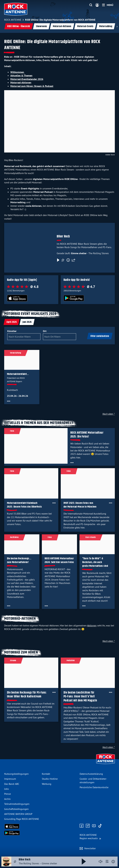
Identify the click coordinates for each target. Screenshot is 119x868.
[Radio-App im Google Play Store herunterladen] (88, 298)
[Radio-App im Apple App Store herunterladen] (31, 298)
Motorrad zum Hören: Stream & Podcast (32, 86)
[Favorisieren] (63, 260)
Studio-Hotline (50, 779)
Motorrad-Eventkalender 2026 (27, 79)
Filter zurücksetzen (100, 336)
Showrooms (42, 26)
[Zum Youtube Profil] (94, 826)
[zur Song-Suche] (107, 861)
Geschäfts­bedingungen (16, 809)
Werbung (47, 784)
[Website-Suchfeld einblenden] (91, 5)
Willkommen (18, 72)
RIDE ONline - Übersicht (19, 26)
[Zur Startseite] (106, 764)
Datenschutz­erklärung (91, 774)
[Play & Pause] (58, 260)
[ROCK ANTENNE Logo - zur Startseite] (16, 9)
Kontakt (46, 774)
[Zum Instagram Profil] (88, 826)
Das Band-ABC (12, 784)
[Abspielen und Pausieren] (84, 861)
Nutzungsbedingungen (16, 774)
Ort (45, 331)
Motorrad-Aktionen (62, 26)
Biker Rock (63, 236)
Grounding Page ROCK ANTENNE (22, 819)
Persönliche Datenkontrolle (94, 787)
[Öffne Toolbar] (9, 401)
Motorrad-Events (85, 26)
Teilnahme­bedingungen (17, 804)
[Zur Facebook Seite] (82, 826)
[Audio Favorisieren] (15, 861)
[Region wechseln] (90, 837)
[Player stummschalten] (101, 861)
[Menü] (108, 5)
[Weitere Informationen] (113, 862)
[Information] (68, 260)
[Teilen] (73, 260)
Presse (8, 794)
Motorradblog (106, 26)
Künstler (12, 331)
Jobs (7, 789)
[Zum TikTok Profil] (100, 826)
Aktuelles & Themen (21, 75)
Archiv (7, 799)
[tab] (12, 322)
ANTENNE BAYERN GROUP (18, 814)
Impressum (10, 779)
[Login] (97, 5)
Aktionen (92, 625)
